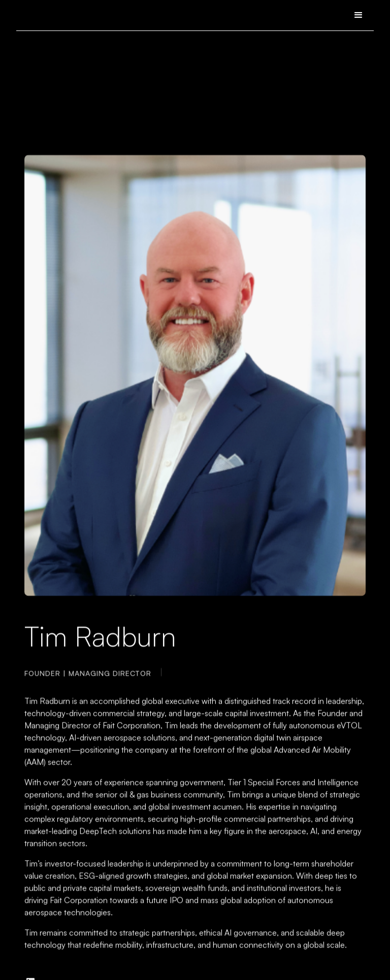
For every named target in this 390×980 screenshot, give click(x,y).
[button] (359, 15)
